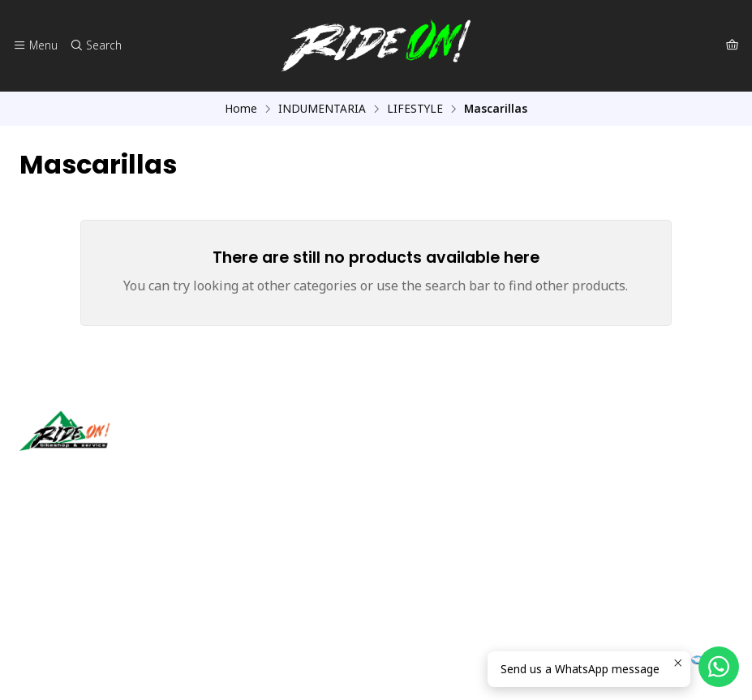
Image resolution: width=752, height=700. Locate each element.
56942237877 (64, 580)
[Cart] (732, 45)
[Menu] (35, 45)
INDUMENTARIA (322, 109)
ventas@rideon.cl (73, 558)
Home (241, 109)
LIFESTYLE (415, 109)
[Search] (95, 45)
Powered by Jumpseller (179, 668)
